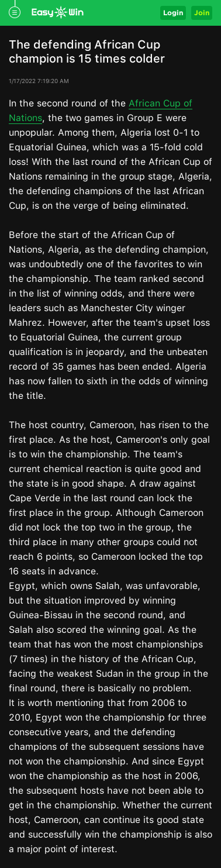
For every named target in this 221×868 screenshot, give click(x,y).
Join (202, 13)
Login (173, 13)
